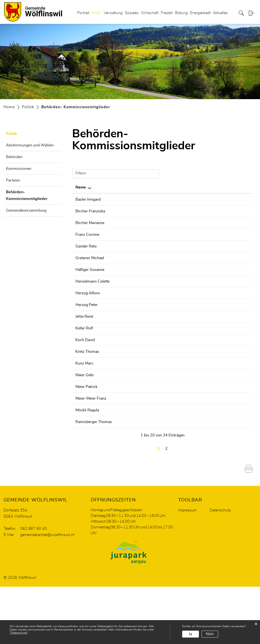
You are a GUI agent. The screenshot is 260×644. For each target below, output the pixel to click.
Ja (190, 634)
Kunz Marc (84, 403)
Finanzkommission (173, 217)
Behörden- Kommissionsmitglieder (34, 195)
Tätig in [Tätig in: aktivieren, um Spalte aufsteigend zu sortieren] (163, 187)
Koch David (85, 374)
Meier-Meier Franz (91, 444)
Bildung (181, 13)
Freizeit (167, 13)
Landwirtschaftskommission (181, 322)
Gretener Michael (90, 275)
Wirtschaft (150, 13)
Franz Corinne (87, 252)
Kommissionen (19, 169)
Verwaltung (113, 13)
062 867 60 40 (34, 586)
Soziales (132, 13)
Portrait (83, 13)
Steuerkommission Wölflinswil (183, 223)
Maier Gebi (85, 415)
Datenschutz (220, 568)
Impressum (187, 568)
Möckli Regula (87, 456)
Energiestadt (200, 13)
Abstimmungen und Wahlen (30, 145)
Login (253, 13)
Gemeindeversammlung (26, 210)
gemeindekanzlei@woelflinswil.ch (48, 592)
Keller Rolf (84, 363)
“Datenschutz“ (19, 633)
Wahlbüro (165, 263)
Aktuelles (220, 13)
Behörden (14, 157)
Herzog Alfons (88, 322)
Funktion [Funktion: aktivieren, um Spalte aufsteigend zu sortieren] (121, 187)
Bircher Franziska (90, 217)
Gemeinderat (168, 252)
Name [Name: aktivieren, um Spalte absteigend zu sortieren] (81, 187)
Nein (210, 634)
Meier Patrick (86, 433)
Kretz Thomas (87, 386)
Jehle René (84, 345)
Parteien (13, 180)
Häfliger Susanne (90, 287)
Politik (96, 13)
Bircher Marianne (90, 234)
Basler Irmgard (88, 199)
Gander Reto (86, 263)
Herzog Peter (87, 333)
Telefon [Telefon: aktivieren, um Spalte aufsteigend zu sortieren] (229, 187)
